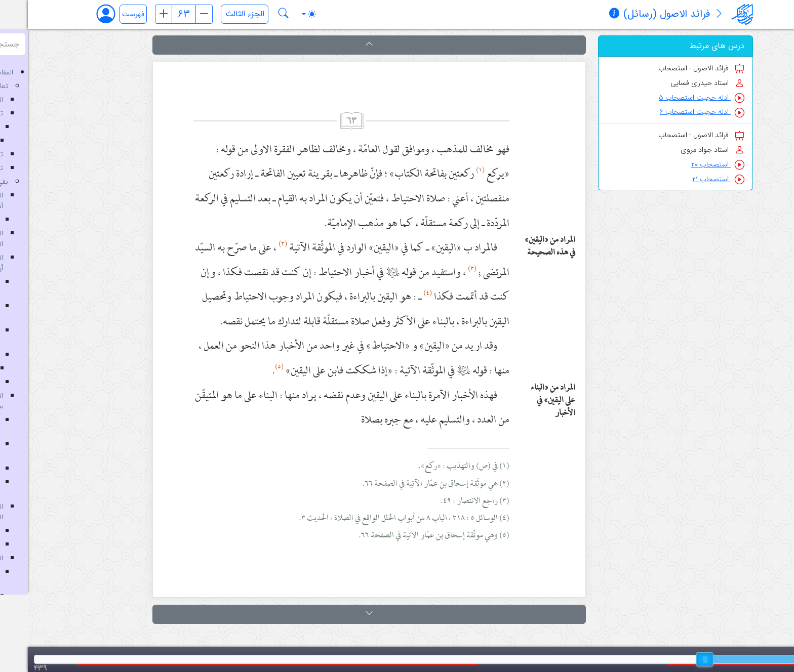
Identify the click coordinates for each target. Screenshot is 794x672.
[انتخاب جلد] (217, 14)
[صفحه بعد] (176, 14)
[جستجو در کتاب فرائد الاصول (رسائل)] (256, 14)
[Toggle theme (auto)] (281, 14)
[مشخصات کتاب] (586, 15)
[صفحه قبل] (136, 14)
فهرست (105, 14)
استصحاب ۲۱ (690, 179)
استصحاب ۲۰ (690, 165)
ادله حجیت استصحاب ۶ (674, 112)
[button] (341, 45)
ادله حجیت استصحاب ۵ (674, 98)
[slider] (677, 659)
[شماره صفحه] (156, 14)
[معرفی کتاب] (691, 15)
